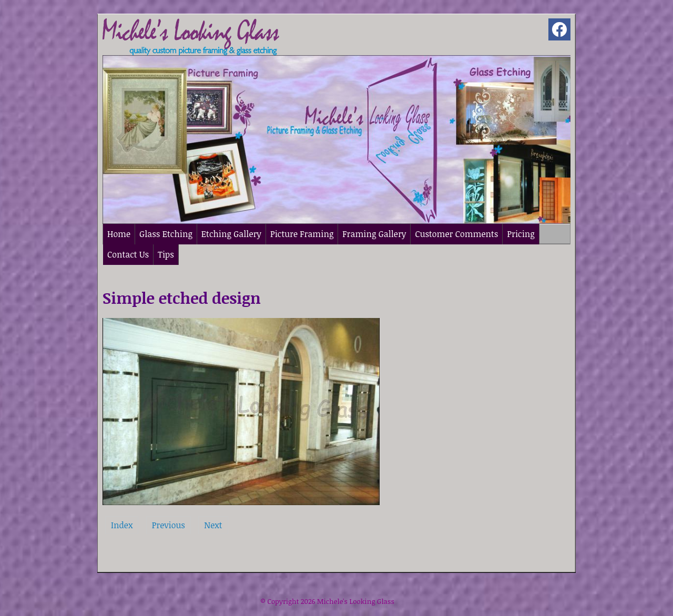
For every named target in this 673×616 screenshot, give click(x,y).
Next (213, 525)
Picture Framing (302, 234)
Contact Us (128, 254)
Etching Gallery (231, 234)
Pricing (521, 234)
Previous (169, 525)
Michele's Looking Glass (356, 601)
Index (122, 525)
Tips (166, 254)
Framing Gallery (374, 234)
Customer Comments (456, 234)
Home (119, 234)
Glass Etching (166, 234)
